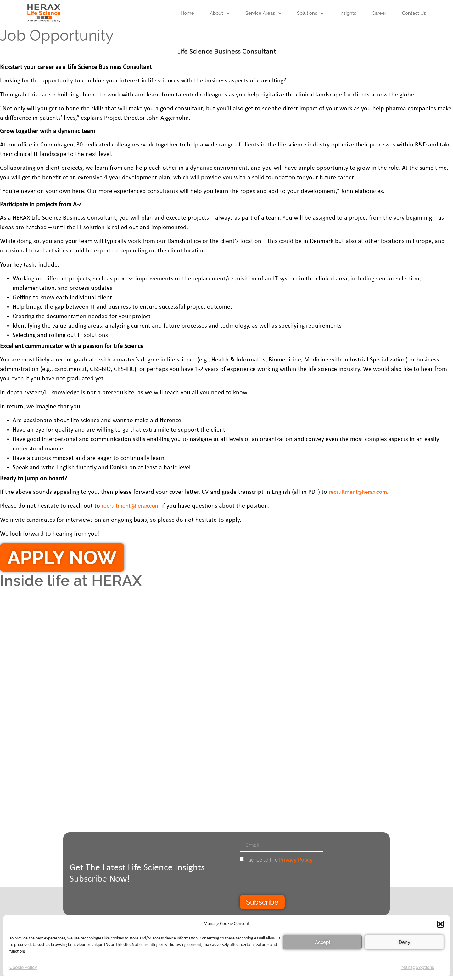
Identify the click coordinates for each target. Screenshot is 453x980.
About (220, 13)
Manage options (418, 967)
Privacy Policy (296, 860)
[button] (440, 924)
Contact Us (414, 13)
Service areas (263, 13)
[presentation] (288, 880)
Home (187, 13)
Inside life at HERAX (71, 581)
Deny (404, 942)
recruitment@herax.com (358, 492)
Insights (348, 13)
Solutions (310, 13)
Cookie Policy (23, 967)
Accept (323, 942)
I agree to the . (280, 860)
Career (379, 13)
